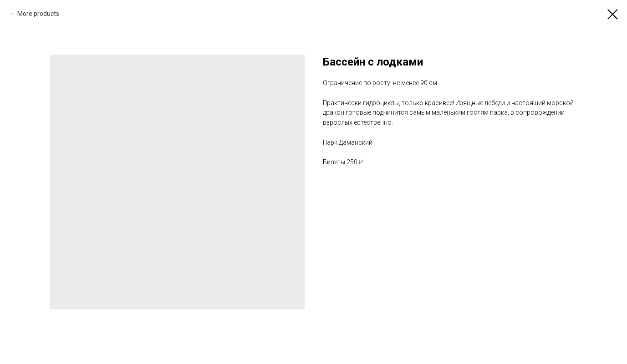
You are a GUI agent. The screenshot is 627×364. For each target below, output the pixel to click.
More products (38, 14)
